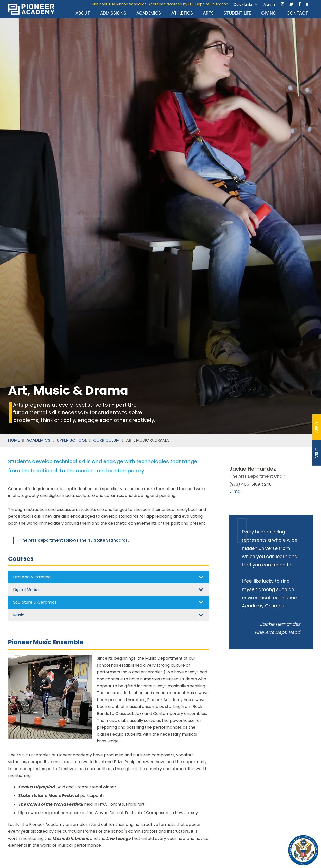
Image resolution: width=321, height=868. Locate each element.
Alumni (270, 4)
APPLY (317, 427)
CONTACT (297, 13)
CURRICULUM (106, 440)
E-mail (236, 491)
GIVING (269, 13)
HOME (14, 440)
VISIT (317, 453)
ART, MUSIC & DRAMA (148, 440)
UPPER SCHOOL (72, 440)
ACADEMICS (38, 440)
